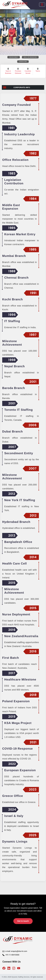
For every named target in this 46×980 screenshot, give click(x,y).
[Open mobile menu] (42, 5)
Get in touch (23, 921)
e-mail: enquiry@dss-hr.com (16, 951)
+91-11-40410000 (12, 955)
